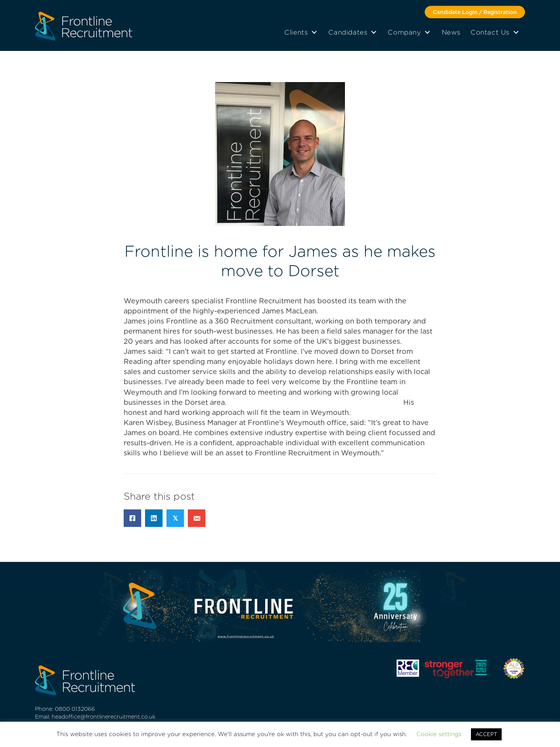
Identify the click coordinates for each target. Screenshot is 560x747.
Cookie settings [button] (439, 734)
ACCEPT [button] (486, 734)
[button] (475, 12)
